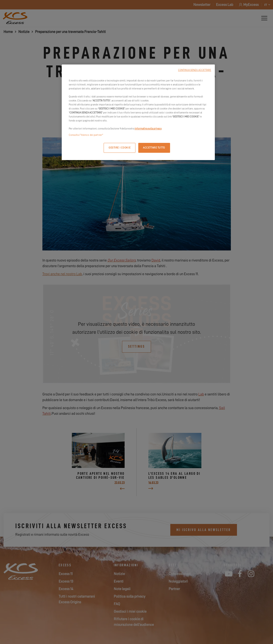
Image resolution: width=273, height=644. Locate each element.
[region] (138, 112)
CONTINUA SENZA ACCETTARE (195, 70)
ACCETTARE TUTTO (154, 148)
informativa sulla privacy (148, 129)
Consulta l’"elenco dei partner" (86, 135)
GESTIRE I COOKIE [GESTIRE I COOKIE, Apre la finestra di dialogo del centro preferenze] (120, 148)
